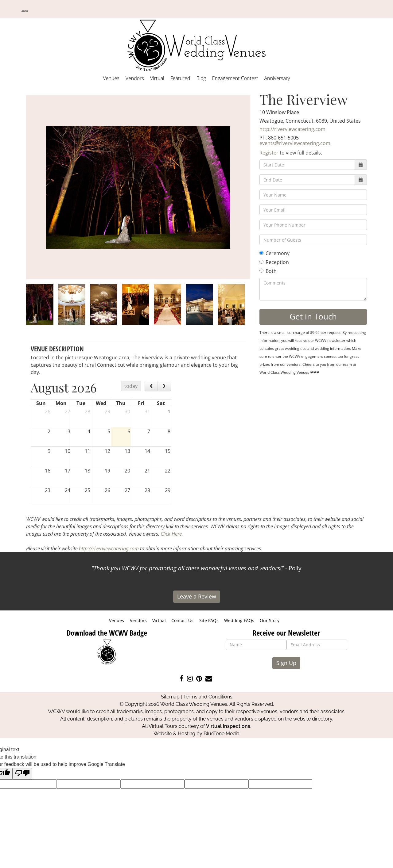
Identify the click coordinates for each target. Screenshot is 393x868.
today (131, 386)
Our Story (270, 620)
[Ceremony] (261, 253)
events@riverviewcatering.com (295, 143)
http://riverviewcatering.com (292, 129)
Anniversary (277, 78)
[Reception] (261, 262)
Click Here (171, 534)
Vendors (135, 78)
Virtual (157, 78)
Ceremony (274, 253)
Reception (274, 262)
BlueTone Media (222, 734)
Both (268, 271)
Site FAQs (209, 620)
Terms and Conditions (208, 697)
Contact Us (182, 620)
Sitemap (170, 697)
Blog (201, 78)
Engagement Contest (235, 78)
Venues (111, 78)
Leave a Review (197, 596)
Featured (180, 78)
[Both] (261, 271)
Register (269, 153)
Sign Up (286, 663)
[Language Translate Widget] (25, 11)
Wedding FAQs (239, 620)
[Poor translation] (22, 774)
